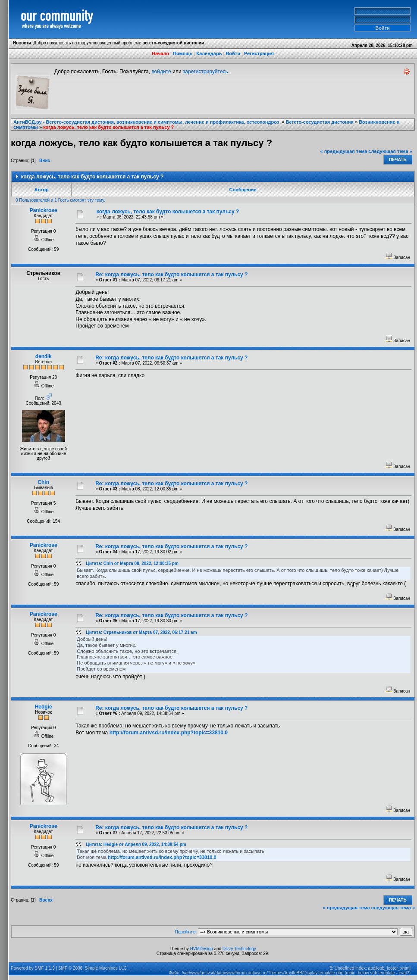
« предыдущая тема (344, 151)
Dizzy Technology (239, 949)
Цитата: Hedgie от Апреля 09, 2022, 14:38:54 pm (136, 844)
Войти (233, 53)
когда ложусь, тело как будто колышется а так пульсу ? (108, 127)
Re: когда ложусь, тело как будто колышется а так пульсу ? (171, 275)
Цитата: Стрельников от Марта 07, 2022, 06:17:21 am (141, 632)
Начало (160, 53)
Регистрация (259, 53)
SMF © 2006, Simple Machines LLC (92, 968)
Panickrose (44, 210)
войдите (161, 72)
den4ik (44, 356)
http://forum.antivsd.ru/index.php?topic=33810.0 (169, 733)
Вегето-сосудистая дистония (320, 122)
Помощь (183, 53)
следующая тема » (390, 151)
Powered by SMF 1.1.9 (33, 968)
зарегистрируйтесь (205, 72)
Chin (43, 482)
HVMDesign (202, 949)
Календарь (209, 53)
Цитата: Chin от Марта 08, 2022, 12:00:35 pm (132, 563)
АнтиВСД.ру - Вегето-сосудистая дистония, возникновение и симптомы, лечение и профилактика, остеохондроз (147, 122)
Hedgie (44, 707)
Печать (398, 160)
